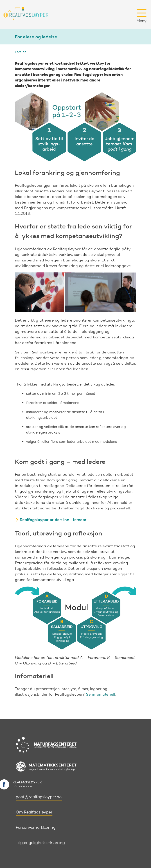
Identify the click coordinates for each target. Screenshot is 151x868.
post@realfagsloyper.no (39, 797)
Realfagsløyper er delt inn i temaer (53, 520)
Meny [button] (142, 16)
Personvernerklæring (36, 827)
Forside (21, 52)
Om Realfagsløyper (34, 812)
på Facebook (27, 784)
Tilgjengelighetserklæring (40, 843)
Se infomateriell (100, 694)
